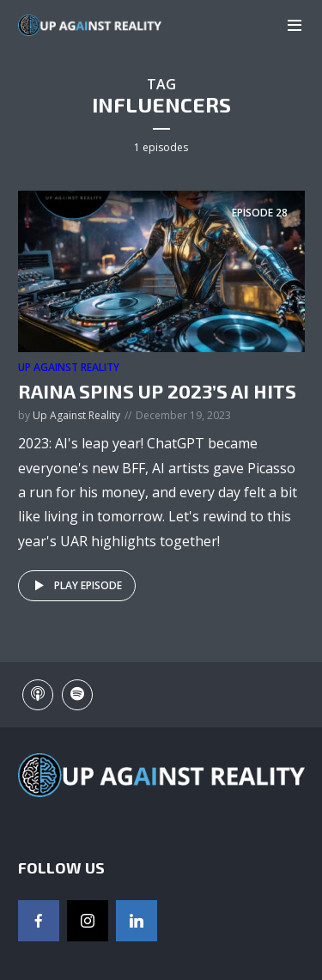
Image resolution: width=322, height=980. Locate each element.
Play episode (75, 586)
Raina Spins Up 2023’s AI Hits (157, 391)
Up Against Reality (69, 367)
